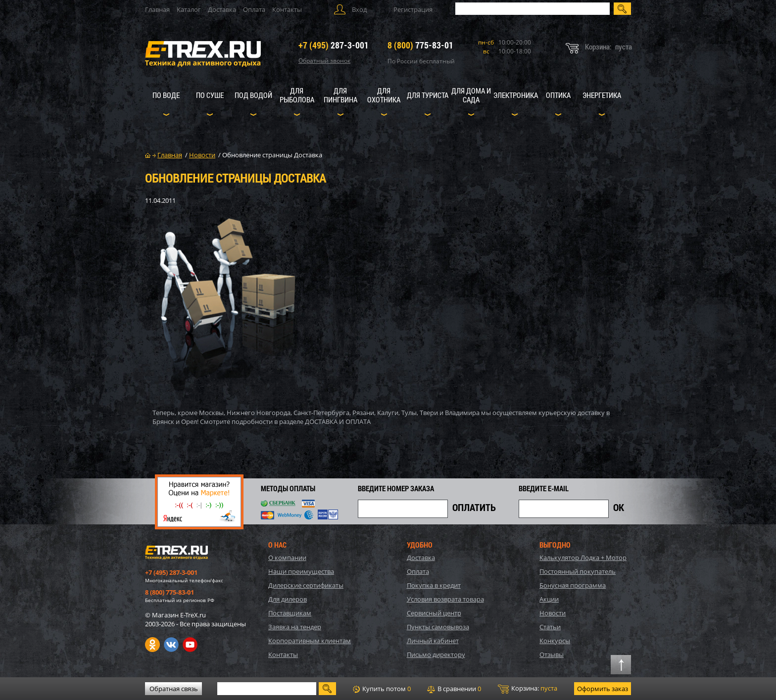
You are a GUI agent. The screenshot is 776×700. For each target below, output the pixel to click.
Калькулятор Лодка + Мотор (583, 558)
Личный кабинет (433, 641)
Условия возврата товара (445, 599)
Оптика (558, 95)
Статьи (550, 627)
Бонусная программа (573, 585)
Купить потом (382, 689)
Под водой (253, 95)
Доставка (222, 9)
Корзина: (528, 689)
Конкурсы (555, 641)
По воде (166, 95)
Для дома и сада (471, 95)
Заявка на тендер (295, 627)
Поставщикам (290, 613)
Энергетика (602, 95)
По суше (210, 95)
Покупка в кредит (434, 585)
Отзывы (552, 654)
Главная (157, 9)
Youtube (190, 645)
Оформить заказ (603, 689)
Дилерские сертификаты (306, 585)
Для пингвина (340, 95)
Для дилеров (288, 599)
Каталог (189, 9)
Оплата (254, 9)
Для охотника (384, 95)
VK (171, 645)
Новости (553, 613)
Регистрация (413, 9)
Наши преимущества (301, 571)
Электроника (516, 95)
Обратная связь (174, 689)
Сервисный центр (434, 613)
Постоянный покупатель (578, 571)
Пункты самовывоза (438, 627)
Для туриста (428, 95)
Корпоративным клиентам (310, 641)
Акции (549, 599)
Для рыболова (297, 95)
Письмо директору (436, 654)
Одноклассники (152, 645)
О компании (287, 558)
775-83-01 (420, 45)
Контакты (287, 9)
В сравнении (454, 689)
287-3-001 (334, 45)
